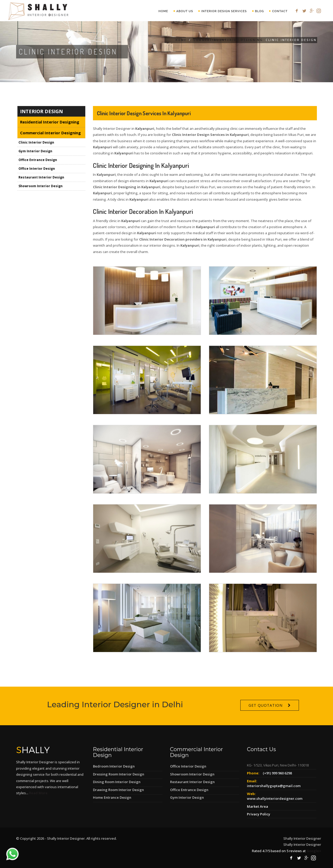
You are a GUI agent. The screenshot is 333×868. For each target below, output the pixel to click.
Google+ (314, 851)
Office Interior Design (37, 169)
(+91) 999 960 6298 (277, 773)
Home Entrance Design (112, 797)
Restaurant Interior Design (41, 177)
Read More (38, 793)
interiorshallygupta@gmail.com (274, 786)
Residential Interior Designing (50, 122)
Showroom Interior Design (41, 186)
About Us (185, 11)
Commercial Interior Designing (228, 40)
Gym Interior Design (35, 151)
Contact (280, 11)
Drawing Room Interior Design (118, 790)
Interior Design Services (224, 11)
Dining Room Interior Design (117, 782)
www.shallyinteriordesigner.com (275, 798)
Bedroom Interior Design (114, 766)
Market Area (257, 806)
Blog (260, 11)
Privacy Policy (259, 814)
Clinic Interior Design (36, 142)
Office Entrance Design (38, 160)
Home (163, 11)
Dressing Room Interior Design (119, 774)
